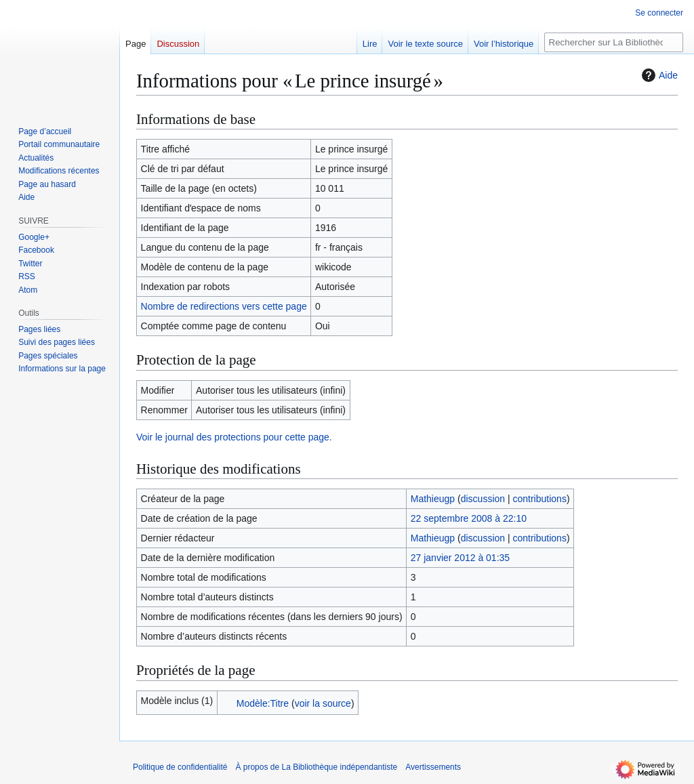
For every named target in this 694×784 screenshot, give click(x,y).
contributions (540, 499)
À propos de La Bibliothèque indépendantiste (316, 767)
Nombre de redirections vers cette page (224, 306)
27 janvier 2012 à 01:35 (460, 558)
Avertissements (433, 767)
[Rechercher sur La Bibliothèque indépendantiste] (614, 42)
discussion (483, 499)
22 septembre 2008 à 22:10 (469, 518)
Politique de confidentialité (180, 767)
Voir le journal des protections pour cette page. (234, 437)
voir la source (323, 703)
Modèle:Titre (263, 703)
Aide (658, 75)
